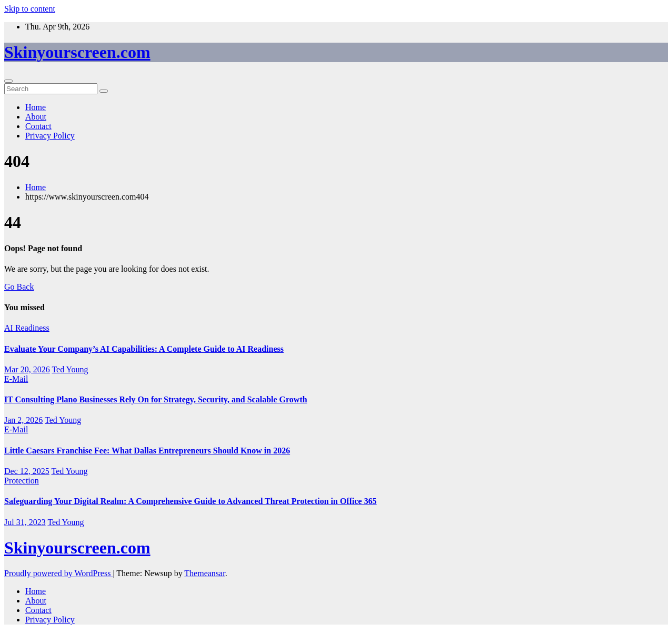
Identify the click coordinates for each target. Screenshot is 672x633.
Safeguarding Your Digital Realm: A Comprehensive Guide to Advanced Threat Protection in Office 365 (190, 501)
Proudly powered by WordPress (58, 573)
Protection (22, 481)
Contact (38, 126)
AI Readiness (27, 328)
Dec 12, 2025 (27, 471)
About (36, 117)
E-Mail (16, 379)
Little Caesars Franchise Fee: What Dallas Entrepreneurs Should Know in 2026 (147, 451)
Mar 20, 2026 (27, 369)
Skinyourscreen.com (77, 52)
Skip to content (30, 9)
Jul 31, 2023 (25, 522)
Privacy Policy (50, 136)
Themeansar (204, 573)
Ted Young (70, 369)
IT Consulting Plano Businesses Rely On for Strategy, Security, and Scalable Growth (156, 399)
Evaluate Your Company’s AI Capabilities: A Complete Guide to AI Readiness (144, 349)
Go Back (19, 287)
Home (36, 107)
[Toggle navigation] (8, 81)
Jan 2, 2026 (23, 420)
